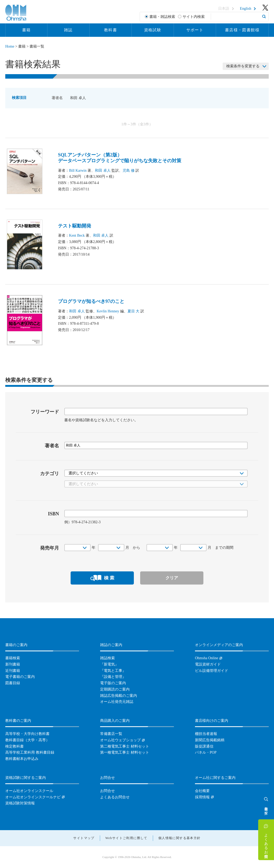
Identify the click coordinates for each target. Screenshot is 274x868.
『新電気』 (109, 664)
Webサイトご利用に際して (126, 838)
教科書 (111, 30)
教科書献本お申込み (22, 759)
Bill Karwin (78, 171)
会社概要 (202, 791)
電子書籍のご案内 (20, 677)
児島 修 (129, 171)
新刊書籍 (13, 664)
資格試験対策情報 (20, 803)
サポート (195, 30)
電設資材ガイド (208, 664)
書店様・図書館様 (242, 30)
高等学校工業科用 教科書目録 (30, 752)
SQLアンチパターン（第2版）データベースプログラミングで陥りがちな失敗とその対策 (120, 158)
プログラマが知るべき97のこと (91, 301)
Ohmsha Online (207, 658)
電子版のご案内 (113, 683)
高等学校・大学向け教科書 (27, 734)
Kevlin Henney (108, 311)
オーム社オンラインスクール (29, 791)
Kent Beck (77, 235)
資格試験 (153, 30)
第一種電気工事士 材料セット (125, 752)
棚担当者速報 (206, 734)
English (246, 9)
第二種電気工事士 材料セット (125, 746)
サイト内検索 (194, 17)
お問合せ (107, 791)
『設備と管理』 (113, 677)
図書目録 (13, 683)
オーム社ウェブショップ (120, 740)
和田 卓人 (103, 171)
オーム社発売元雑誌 (117, 702)
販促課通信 (204, 746)
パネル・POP (206, 752)
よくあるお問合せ (266, 844)
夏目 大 (134, 311)
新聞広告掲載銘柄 (210, 740)
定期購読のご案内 (115, 689)
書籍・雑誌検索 (162, 17)
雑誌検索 (107, 658)
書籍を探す (266, 809)
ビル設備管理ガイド (212, 671)
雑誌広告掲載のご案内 (119, 696)
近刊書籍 (13, 671)
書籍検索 (13, 658)
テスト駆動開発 (75, 226)
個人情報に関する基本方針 (180, 838)
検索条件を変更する (243, 66)
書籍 (26, 30)
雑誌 (68, 30)
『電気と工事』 (113, 671)
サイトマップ (84, 838)
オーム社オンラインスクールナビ (33, 797)
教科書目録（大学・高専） (27, 740)
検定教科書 (14, 746)
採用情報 (202, 797)
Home (10, 46)
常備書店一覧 (111, 734)
